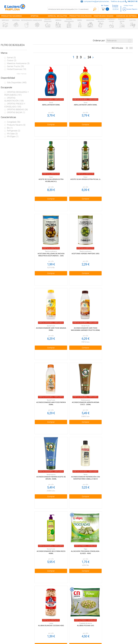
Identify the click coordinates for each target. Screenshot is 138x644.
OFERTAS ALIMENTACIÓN (14, 99)
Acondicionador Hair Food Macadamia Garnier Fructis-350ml (82, 249)
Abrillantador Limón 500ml (82, 102)
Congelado (14, 122)
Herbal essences (17, 69)
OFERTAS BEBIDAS (17, 110)
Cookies (46, 614)
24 (89, 57)
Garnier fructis (15, 66)
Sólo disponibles (17, 83)
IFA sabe (12, 134)
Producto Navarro (16, 125)
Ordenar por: (99, 40)
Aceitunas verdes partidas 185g (115, 175)
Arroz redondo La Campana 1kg (82, 535)
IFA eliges (13, 136)
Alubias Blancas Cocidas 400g (115, 391)
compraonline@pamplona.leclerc (97, 1)
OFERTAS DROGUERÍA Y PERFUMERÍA (17, 94)
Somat (11, 58)
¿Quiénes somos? (15, 608)
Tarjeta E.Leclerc (15, 614)
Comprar (50, 122)
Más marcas (22, 74)
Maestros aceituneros (18, 63)
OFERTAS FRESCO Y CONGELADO (15, 105)
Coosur (12, 60)
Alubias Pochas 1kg (50, 463)
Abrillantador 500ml (50, 102)
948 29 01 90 (85, 599)
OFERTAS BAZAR (16, 112)
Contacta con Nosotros (46, 625)
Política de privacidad (46, 608)
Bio (10, 128)
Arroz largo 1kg (50, 535)
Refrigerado (14, 131)
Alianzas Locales (15, 619)
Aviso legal (46, 619)
